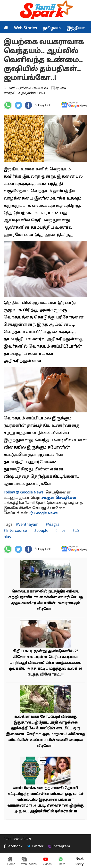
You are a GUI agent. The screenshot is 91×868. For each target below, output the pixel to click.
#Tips (60, 530)
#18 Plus (39, 93)
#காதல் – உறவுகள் (18, 93)
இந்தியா (76, 28)
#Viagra (52, 524)
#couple (41, 530)
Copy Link (44, 105)
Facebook (13, 847)
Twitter (35, 847)
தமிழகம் (52, 28)
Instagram (59, 847)
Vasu (63, 88)
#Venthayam (27, 524)
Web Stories (25, 28)
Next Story (79, 861)
